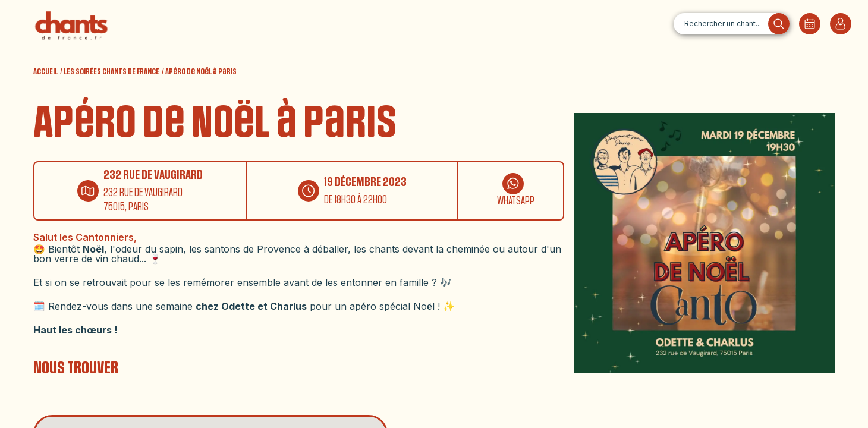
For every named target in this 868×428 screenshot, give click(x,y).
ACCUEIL (45, 72)
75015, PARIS (126, 207)
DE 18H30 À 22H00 (356, 200)
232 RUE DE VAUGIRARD (153, 175)
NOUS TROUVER (76, 368)
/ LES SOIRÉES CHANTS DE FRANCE (110, 72)
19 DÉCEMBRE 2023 (365, 182)
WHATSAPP (516, 201)
